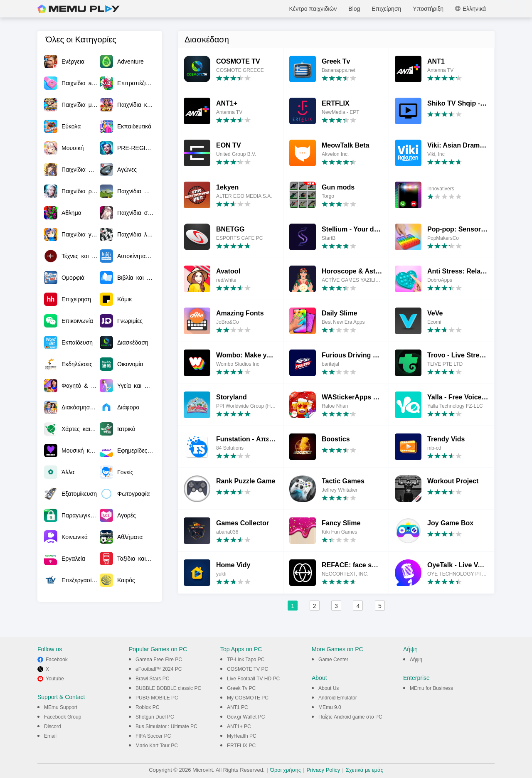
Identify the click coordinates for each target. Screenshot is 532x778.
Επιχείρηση (386, 9)
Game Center (333, 660)
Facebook (57, 660)
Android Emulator (338, 698)
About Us (329, 688)
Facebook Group (63, 717)
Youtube (55, 679)
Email (50, 736)
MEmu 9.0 (330, 707)
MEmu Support (61, 707)
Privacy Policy (323, 770)
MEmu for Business (431, 688)
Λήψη (416, 660)
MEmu (79, 9)
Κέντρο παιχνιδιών (313, 9)
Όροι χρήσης (286, 770)
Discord (53, 726)
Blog (354, 9)
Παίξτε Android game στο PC (350, 717)
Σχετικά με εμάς (365, 770)
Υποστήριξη (428, 9)
